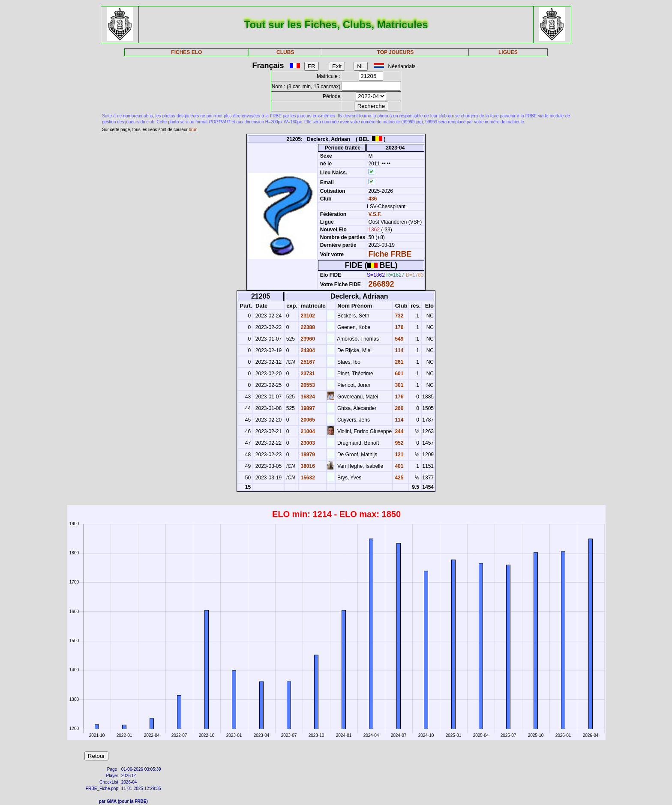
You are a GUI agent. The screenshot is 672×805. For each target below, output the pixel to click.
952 (398, 443)
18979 (307, 455)
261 (398, 362)
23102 (307, 316)
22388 (307, 327)
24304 (307, 350)
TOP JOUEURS (396, 52)
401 (398, 466)
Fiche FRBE (390, 254)
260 (398, 408)
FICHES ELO (186, 52)
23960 (307, 339)
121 (398, 455)
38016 (307, 466)
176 (398, 327)
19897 (307, 408)
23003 (307, 443)
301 (398, 385)
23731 (307, 374)
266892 (381, 284)
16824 (307, 397)
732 (398, 316)
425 (398, 478)
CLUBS (285, 52)
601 (398, 374)
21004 (307, 431)
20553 (307, 385)
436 (372, 199)
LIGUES (508, 52)
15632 (307, 478)
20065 (307, 420)
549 (398, 339)
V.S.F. (375, 214)
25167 (307, 362)
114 (398, 350)
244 (398, 431)
